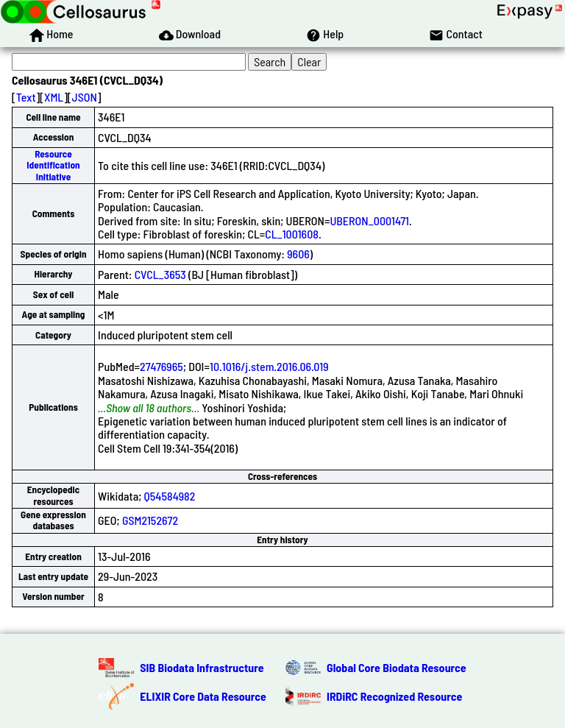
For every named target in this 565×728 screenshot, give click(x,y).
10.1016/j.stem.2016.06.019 (269, 366)
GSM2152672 (150, 520)
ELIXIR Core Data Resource (203, 696)
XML (54, 97)
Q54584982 (170, 496)
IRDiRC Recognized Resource (394, 696)
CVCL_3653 (160, 274)
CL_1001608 (292, 234)
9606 (298, 254)
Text (26, 97)
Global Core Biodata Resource (397, 667)
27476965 (161, 366)
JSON (85, 97)
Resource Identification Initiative (53, 165)
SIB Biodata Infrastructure (202, 667)
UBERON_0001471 (369, 220)
